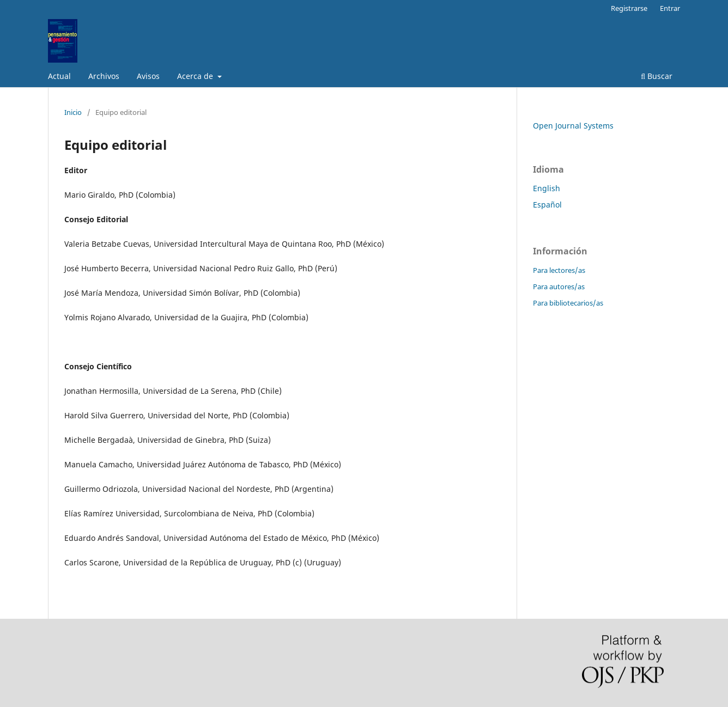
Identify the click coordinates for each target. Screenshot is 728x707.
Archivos (104, 76)
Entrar (670, 8)
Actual (59, 76)
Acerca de (196, 76)
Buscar (657, 76)
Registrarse (629, 8)
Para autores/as (559, 287)
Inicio (73, 112)
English (547, 188)
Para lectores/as (559, 270)
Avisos (148, 76)
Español (547, 205)
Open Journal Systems (573, 126)
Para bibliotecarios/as (568, 303)
